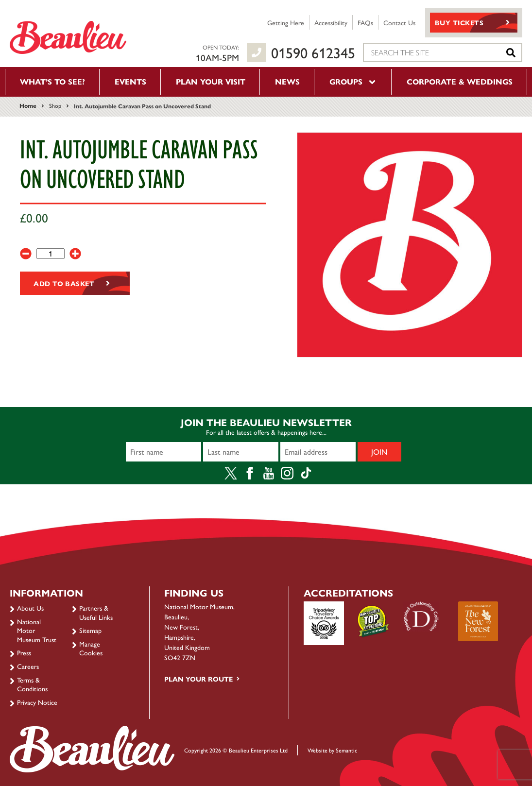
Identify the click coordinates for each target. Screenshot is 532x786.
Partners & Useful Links (96, 612)
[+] (75, 254)
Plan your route (198, 679)
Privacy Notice (37, 702)
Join (379, 452)
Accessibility (331, 22)
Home (28, 105)
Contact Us (399, 22)
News (287, 81)
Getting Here (286, 22)
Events (130, 81)
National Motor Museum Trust (37, 630)
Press (24, 652)
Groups (353, 81)
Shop (55, 105)
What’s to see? (52, 81)
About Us (30, 608)
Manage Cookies (91, 648)
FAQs (365, 22)
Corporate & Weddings (460, 81)
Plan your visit (211, 81)
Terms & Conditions (32, 684)
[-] (26, 254)
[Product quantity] (51, 254)
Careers (28, 666)
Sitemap (90, 630)
